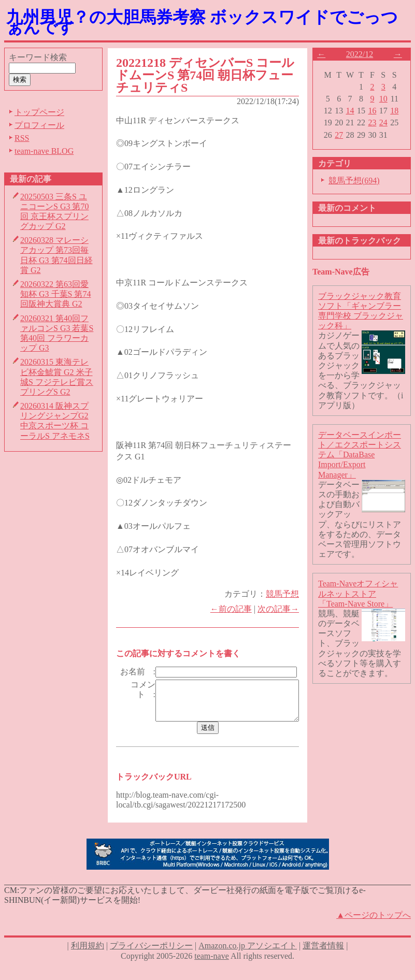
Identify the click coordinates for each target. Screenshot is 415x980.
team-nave (212, 970)
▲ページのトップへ (374, 930)
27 (344, 135)
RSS (22, 138)
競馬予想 (287, 594)
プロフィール (39, 125)
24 (388, 122)
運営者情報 (323, 961)
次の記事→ (282, 609)
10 (388, 99)
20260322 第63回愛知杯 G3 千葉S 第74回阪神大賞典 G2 (55, 294)
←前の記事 (235, 609)
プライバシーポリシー (151, 961)
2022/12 (364, 54)
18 (399, 111)
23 (377, 122)
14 (354, 111)
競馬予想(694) (358, 181)
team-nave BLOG (44, 151)
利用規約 (88, 961)
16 (377, 111)
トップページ (39, 112)
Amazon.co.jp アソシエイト (248, 961)
